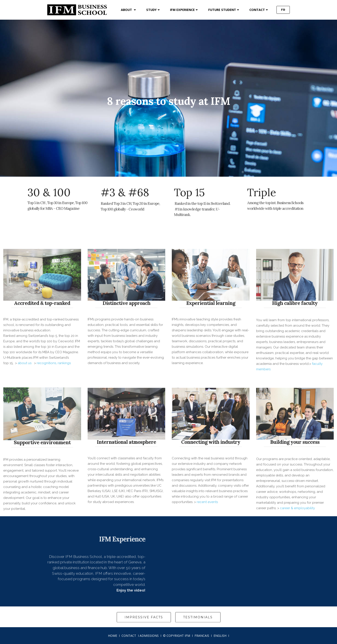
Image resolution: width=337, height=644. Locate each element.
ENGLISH (220, 636)
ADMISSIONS (149, 636)
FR (283, 10)
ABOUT (127, 10)
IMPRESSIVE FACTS (144, 623)
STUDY (151, 10)
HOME (113, 636)
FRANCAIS (202, 636)
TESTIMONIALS (198, 623)
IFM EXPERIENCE (182, 10)
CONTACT (257, 10)
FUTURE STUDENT (222, 10)
